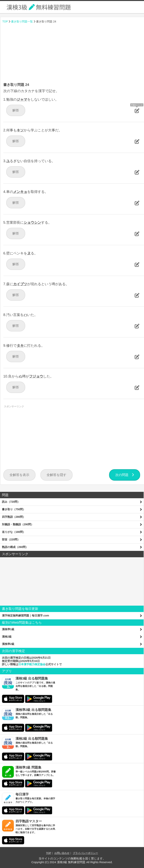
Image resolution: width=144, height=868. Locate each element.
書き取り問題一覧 (22, 21)
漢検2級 (7, 637)
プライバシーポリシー (85, 853)
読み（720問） (11, 502)
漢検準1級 (8, 629)
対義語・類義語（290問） (18, 524)
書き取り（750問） (14, 509)
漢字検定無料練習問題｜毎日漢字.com (26, 615)
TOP (5, 21)
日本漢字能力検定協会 (32, 664)
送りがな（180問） (14, 532)
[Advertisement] (72, 53)
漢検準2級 (8, 644)
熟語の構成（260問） (15, 547)
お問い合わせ (62, 853)
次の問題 (125, 475)
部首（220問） (11, 539)
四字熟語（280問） (14, 517)
